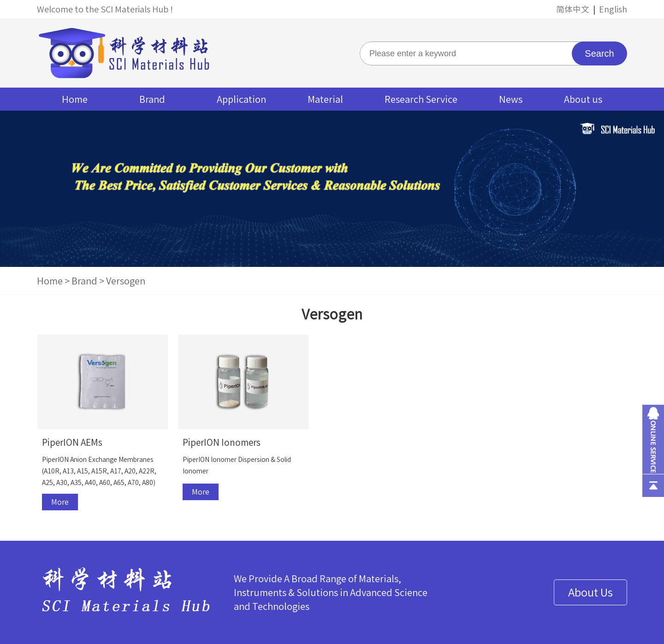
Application (241, 99)
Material (325, 99)
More (60, 502)
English (613, 9)
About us (583, 99)
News (511, 99)
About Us (590, 592)
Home (75, 99)
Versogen (126, 281)
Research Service (421, 99)
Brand (152, 99)
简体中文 (573, 9)
